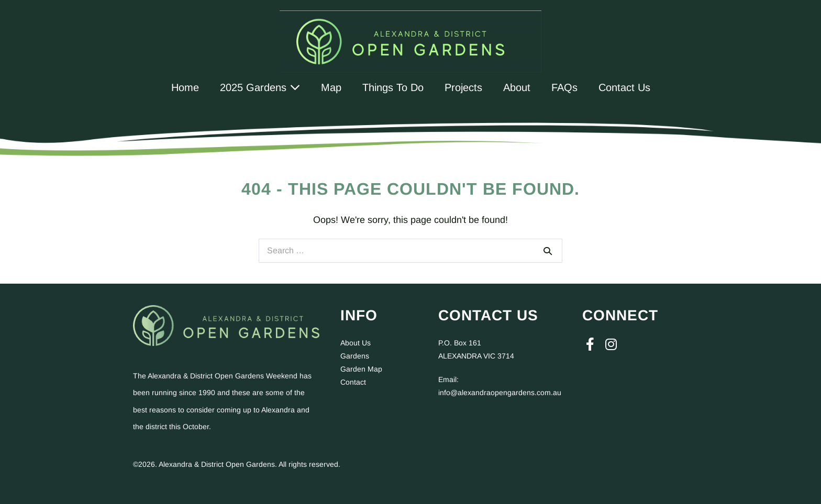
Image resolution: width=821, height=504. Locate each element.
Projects (463, 87)
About (517, 87)
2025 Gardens (260, 87)
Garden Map (361, 369)
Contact (353, 382)
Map (331, 87)
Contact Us (624, 87)
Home (185, 87)
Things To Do (393, 87)
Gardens (355, 356)
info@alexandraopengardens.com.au (500, 393)
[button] (590, 344)
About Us (356, 343)
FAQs (564, 87)
